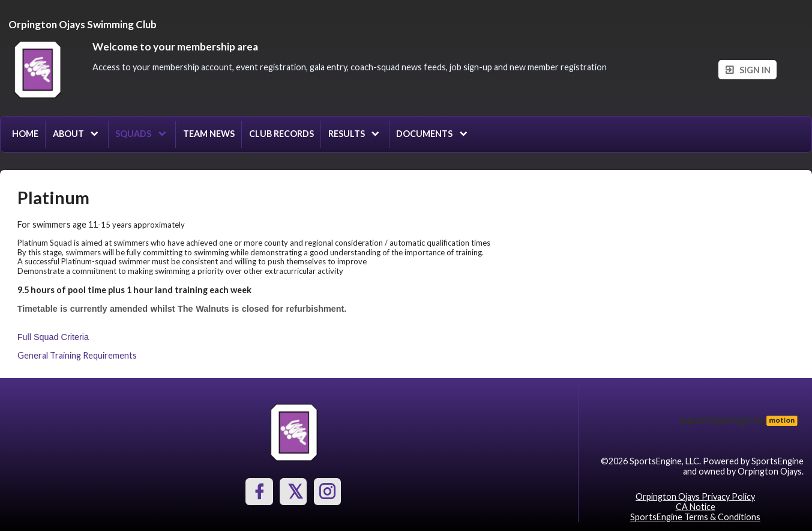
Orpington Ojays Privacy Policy (695, 496)
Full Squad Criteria (53, 337)
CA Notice (696, 507)
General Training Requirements (77, 355)
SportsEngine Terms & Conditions (695, 517)
